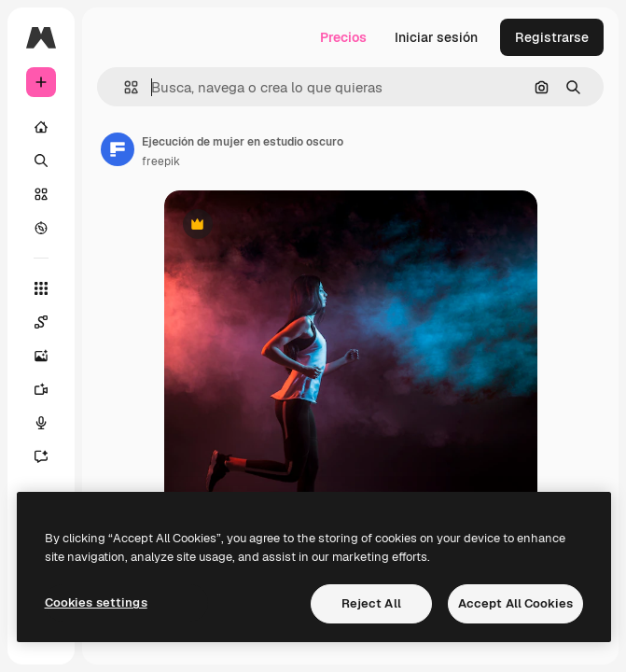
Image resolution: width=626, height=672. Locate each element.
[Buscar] (41, 161)
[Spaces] (50, 322)
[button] (124, 87)
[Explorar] (41, 228)
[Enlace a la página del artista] (118, 149)
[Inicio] (41, 127)
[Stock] (41, 194)
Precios (343, 37)
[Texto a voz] (50, 423)
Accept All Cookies (515, 603)
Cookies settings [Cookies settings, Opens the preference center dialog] (96, 602)
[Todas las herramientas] (41, 288)
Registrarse (552, 37)
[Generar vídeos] (50, 389)
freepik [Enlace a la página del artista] (161, 161)
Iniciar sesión (436, 37)
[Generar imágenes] (50, 356)
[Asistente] (50, 456)
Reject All (371, 603)
